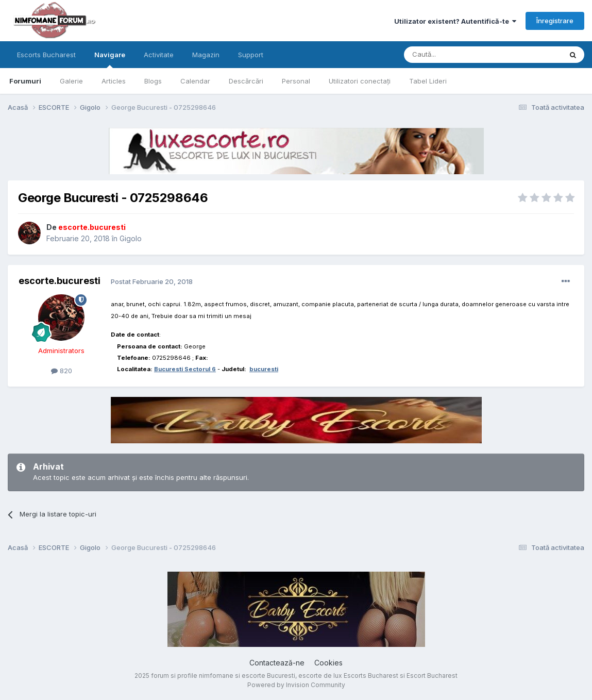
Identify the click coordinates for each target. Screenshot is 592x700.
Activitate (159, 55)
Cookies (328, 663)
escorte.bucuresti (60, 281)
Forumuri (25, 81)
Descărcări (246, 81)
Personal (296, 81)
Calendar (195, 81)
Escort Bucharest (432, 676)
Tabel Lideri (428, 81)
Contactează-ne (277, 663)
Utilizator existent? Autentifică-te (455, 21)
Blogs (153, 81)
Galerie (71, 81)
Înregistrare (555, 21)
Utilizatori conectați (360, 81)
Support (251, 55)
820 (62, 371)
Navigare (110, 59)
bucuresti (264, 369)
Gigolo (131, 238)
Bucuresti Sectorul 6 (185, 369)
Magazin (206, 55)
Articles (114, 81)
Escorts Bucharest (46, 55)
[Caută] (456, 55)
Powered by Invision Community (296, 685)
